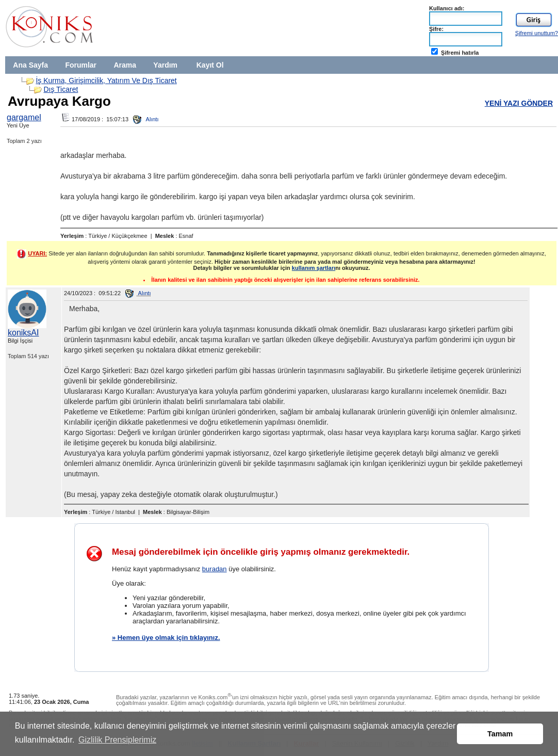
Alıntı (146, 119)
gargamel (24, 117)
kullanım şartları (314, 268)
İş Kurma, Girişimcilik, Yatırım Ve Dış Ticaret (106, 81)
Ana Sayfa (30, 65)
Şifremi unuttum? (537, 33)
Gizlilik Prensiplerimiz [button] (117, 740)
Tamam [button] (500, 734)
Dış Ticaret (61, 89)
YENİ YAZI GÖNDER (519, 103)
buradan (215, 569)
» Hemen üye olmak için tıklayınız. (166, 638)
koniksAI (23, 333)
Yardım (165, 65)
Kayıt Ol (210, 65)
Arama (125, 65)
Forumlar (81, 65)
